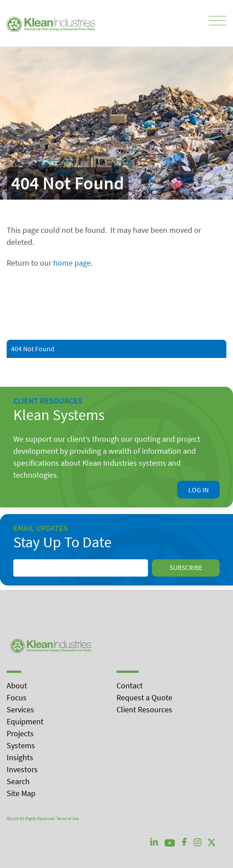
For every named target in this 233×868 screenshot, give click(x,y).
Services (20, 709)
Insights (20, 757)
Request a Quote (144, 697)
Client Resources (144, 709)
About (17, 685)
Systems (21, 745)
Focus (17, 697)
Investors (22, 769)
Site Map (21, 793)
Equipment (25, 721)
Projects (20, 733)
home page (72, 263)
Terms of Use (68, 819)
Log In (198, 490)
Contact (130, 685)
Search (18, 781)
